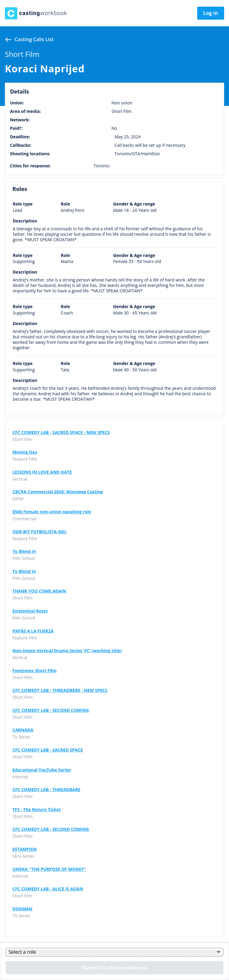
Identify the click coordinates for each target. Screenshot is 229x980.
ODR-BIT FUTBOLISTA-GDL (40, 532)
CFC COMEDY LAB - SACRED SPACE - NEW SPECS (61, 432)
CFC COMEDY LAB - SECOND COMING (51, 710)
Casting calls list (34, 39)
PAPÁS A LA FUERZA (33, 631)
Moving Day (25, 452)
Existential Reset (30, 611)
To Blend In (24, 551)
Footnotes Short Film (35, 671)
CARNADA (23, 730)
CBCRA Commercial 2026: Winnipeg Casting (58, 492)
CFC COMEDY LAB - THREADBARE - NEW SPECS (60, 690)
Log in (211, 13)
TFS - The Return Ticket (37, 810)
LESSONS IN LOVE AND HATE (42, 472)
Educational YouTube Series (42, 770)
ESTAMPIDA (25, 849)
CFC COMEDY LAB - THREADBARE (46, 790)
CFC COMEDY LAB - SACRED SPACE (48, 750)
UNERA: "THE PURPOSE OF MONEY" (49, 869)
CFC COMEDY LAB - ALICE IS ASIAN (48, 889)
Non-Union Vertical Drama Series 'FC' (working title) (67, 651)
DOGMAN (22, 909)
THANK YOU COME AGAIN (39, 591)
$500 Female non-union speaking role (52, 512)
